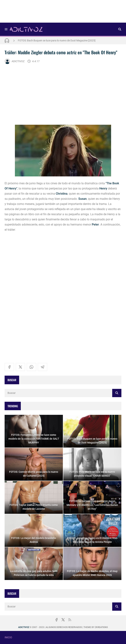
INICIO (8, 637)
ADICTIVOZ (15, 61)
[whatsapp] (31, 367)
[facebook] (9, 367)
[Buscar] (120, 29)
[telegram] (42, 367)
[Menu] (6, 29)
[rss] (70, 620)
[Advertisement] (63, 13)
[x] (20, 367)
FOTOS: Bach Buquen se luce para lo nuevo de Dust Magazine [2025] (57, 40)
